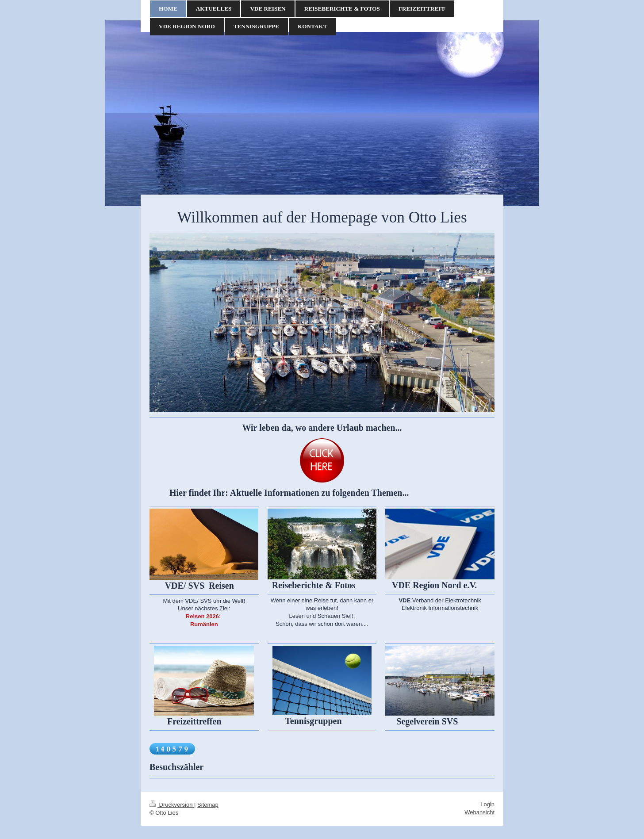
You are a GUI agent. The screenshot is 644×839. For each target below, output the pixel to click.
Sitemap (208, 805)
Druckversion (172, 805)
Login (487, 804)
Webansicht (479, 812)
